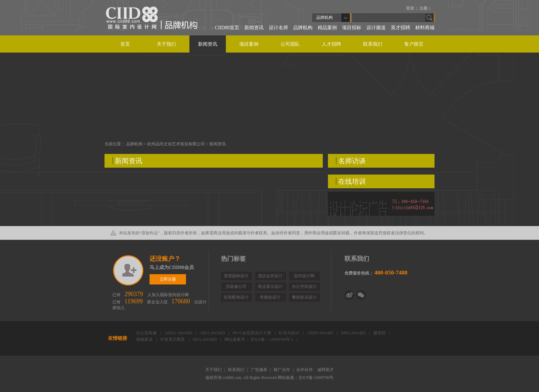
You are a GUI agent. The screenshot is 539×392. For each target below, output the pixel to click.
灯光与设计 (290, 333)
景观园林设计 (236, 276)
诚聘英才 (326, 370)
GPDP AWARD (321, 333)
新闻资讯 (254, 28)
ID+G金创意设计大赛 (252, 333)
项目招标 (352, 28)
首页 (125, 44)
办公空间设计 (304, 287)
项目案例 (249, 44)
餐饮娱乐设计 (304, 297)
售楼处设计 (270, 297)
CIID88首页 (227, 28)
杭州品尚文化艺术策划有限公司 (177, 144)
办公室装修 (147, 333)
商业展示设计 (270, 287)
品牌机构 (303, 28)
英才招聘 (400, 28)
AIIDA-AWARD (179, 333)
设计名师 (278, 28)
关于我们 (166, 44)
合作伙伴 (305, 370)
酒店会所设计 (270, 276)
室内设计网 (304, 276)
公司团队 (290, 44)
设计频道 (376, 28)
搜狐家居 (145, 339)
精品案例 (327, 28)
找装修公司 (236, 287)
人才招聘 (331, 44)
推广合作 (282, 370)
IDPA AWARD (354, 333)
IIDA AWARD (205, 339)
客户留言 (414, 44)
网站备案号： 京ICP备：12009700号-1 (259, 339)
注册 (424, 8)
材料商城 (425, 28)
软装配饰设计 (236, 297)
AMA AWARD (213, 333)
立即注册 (129, 270)
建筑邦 (380, 333)
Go (430, 18)
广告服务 (260, 370)
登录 (411, 8)
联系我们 (373, 44)
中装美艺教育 (173, 339)
